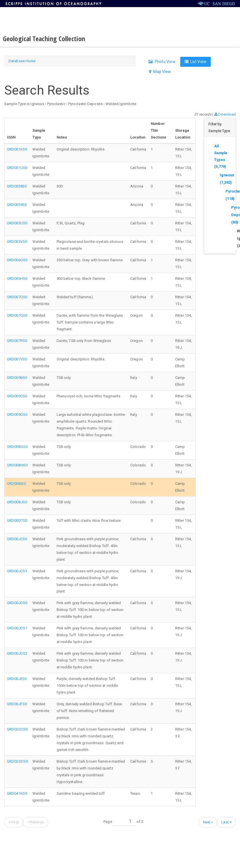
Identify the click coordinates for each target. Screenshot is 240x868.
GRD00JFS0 (17, 704)
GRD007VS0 (17, 359)
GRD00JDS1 (17, 628)
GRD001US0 (17, 168)
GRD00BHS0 (17, 465)
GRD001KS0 (17, 149)
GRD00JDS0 (17, 603)
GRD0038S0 (17, 186)
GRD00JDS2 (17, 653)
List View (195, 62)
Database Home (22, 61)
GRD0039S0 (17, 205)
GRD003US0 (17, 223)
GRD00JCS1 (17, 571)
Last (226, 822)
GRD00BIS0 (16, 484)
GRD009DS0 (17, 415)
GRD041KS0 (17, 793)
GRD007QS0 (17, 315)
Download (225, 114)
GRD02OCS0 (17, 729)
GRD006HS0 (17, 278)
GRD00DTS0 (17, 520)
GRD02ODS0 (17, 761)
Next (208, 822)
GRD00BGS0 (17, 447)
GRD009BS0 (17, 378)
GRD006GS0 (17, 260)
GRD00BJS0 (17, 502)
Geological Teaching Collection (44, 38)
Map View (160, 72)
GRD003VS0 (17, 242)
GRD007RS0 (17, 341)
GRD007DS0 (17, 297)
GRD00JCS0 (17, 539)
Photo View (162, 62)
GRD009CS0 (17, 396)
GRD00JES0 (17, 679)
